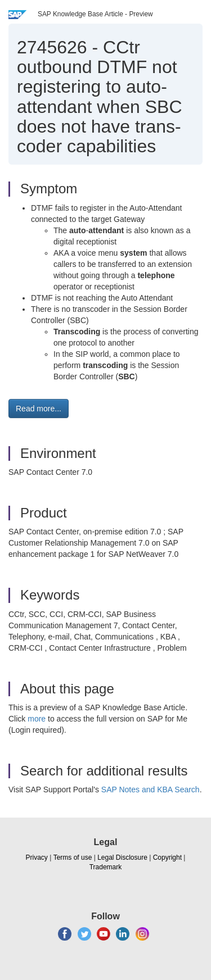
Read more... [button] (39, 409)
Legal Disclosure (122, 857)
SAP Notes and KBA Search (151, 790)
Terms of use (73, 857)
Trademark (106, 867)
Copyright (167, 857)
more (37, 719)
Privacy (37, 857)
